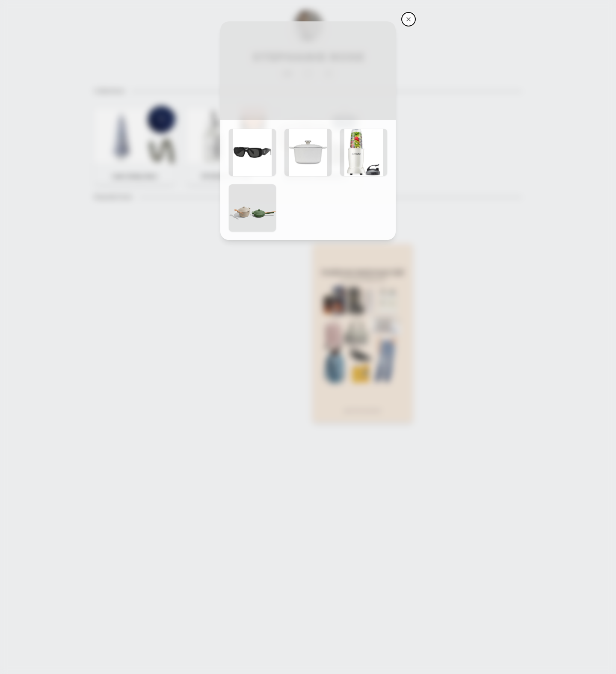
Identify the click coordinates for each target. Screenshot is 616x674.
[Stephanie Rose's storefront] (409, 19)
